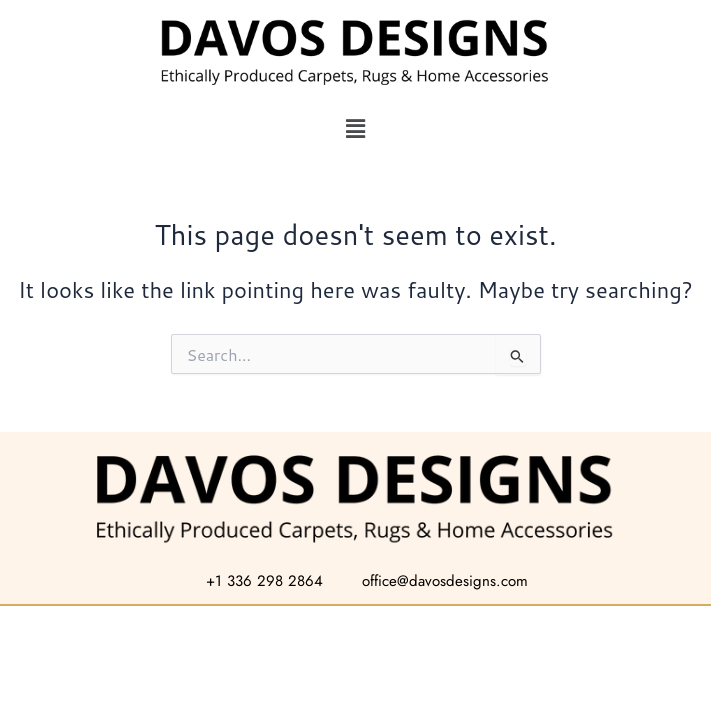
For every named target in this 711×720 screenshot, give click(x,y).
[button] (355, 128)
